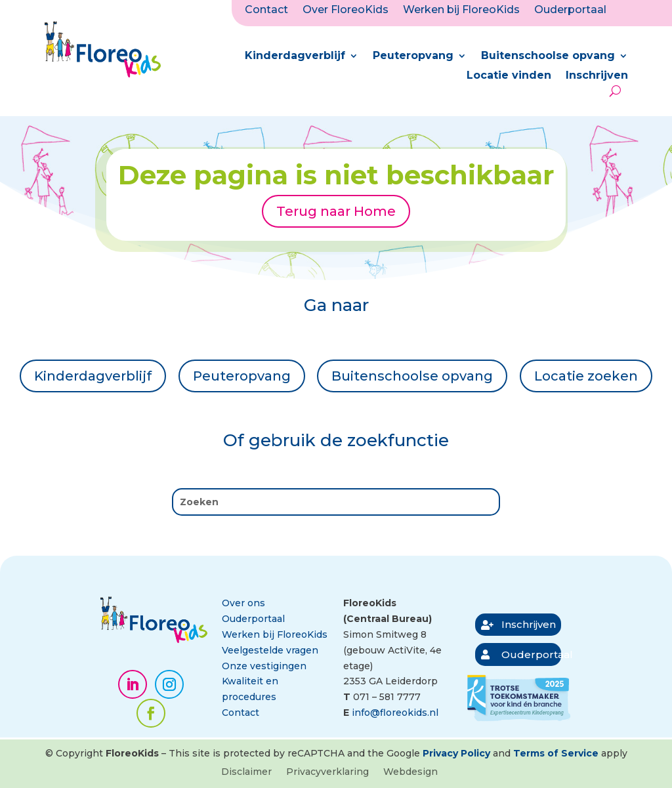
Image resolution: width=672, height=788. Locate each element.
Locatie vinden (509, 76)
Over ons (243, 603)
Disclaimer (246, 772)
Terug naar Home (336, 211)
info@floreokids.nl (395, 713)
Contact (266, 10)
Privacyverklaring (327, 772)
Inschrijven (597, 76)
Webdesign (410, 772)
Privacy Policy (456, 753)
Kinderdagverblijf (295, 56)
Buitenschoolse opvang (548, 56)
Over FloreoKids (346, 10)
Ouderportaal (570, 10)
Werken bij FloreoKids (461, 10)
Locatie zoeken (586, 376)
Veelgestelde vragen (270, 650)
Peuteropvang (413, 56)
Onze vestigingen (264, 666)
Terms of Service (556, 753)
